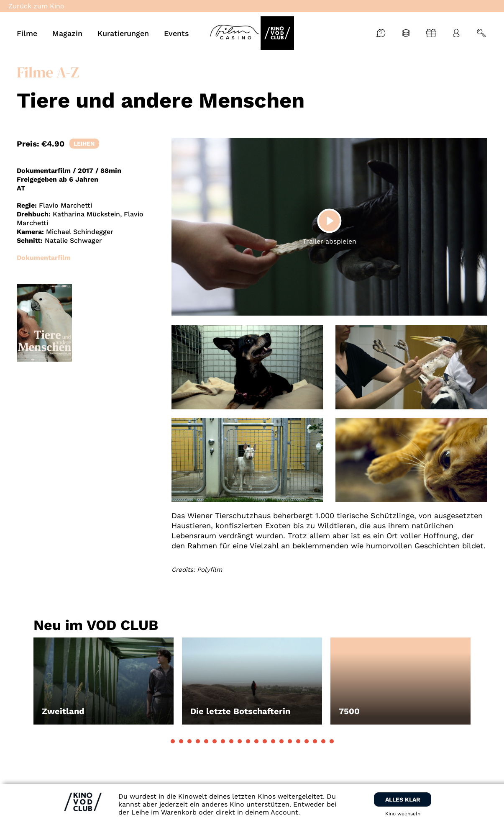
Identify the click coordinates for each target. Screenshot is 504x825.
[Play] (329, 221)
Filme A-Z (48, 72)
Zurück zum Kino (36, 6)
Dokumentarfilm (44, 258)
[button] (173, 741)
